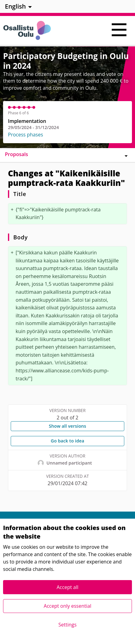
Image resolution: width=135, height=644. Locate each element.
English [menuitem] (15, 6)
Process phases (26, 135)
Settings (67, 625)
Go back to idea (67, 441)
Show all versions (67, 426)
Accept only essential (67, 606)
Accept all (67, 587)
